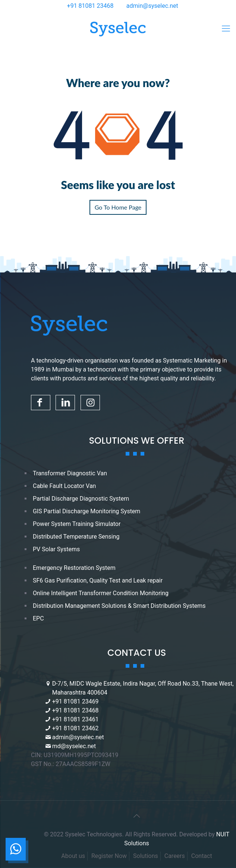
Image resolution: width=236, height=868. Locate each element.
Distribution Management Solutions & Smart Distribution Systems (119, 606)
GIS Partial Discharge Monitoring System (86, 511)
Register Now (109, 856)
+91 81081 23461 (75, 719)
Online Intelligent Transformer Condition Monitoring (101, 593)
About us (73, 856)
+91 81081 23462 (75, 728)
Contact (202, 856)
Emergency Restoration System (74, 568)
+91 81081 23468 (90, 6)
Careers (175, 856)
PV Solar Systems (56, 549)
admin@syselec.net (152, 6)
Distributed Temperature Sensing (76, 537)
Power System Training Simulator (77, 524)
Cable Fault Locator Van (64, 486)
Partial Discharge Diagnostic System (81, 499)
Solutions (146, 856)
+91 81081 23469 (75, 701)
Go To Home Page (118, 207)
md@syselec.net (74, 746)
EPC (38, 618)
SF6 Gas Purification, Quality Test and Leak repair (98, 580)
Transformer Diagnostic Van (70, 473)
